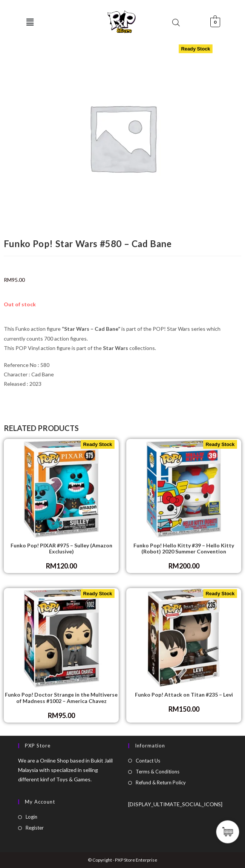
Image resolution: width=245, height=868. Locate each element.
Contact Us (148, 761)
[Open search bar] (176, 22)
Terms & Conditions (158, 772)
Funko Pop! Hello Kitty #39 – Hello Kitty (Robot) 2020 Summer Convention (184, 549)
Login (31, 817)
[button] (30, 22)
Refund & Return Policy (161, 782)
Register (35, 828)
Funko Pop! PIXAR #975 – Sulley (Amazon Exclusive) (61, 549)
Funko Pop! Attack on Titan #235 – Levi (184, 695)
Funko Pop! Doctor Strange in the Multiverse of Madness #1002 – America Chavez (61, 698)
